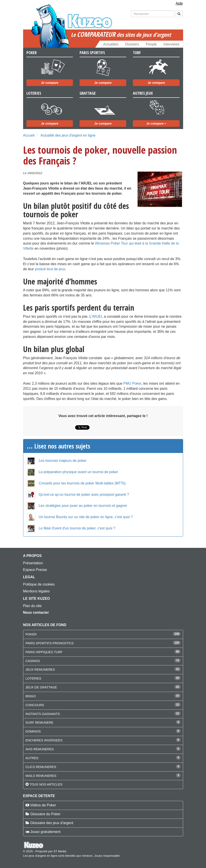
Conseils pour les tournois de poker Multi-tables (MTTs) (82, 483)
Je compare (50, 83)
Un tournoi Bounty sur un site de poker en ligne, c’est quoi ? (86, 517)
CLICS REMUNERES (41, 767)
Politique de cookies (39, 584)
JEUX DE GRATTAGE (41, 687)
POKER (31, 634)
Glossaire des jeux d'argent (52, 823)
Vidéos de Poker (43, 805)
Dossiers (132, 44)
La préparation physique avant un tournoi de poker (78, 472)
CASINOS (33, 661)
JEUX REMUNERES (40, 670)
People (151, 44)
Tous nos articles (46, 784)
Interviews (171, 44)
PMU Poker (132, 383)
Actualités (111, 44)
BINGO (31, 696)
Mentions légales (36, 591)
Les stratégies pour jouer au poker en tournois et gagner (83, 506)
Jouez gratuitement (45, 832)
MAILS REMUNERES (41, 776)
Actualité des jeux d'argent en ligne (68, 135)
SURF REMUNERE (40, 723)
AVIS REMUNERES (40, 749)
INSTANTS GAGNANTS (43, 714)
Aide (179, 3)
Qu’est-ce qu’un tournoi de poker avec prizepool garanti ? (84, 495)
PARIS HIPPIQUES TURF (44, 652)
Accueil (29, 135)
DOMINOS (33, 731)
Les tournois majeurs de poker (63, 461)
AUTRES (32, 758)
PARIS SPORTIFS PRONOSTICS (50, 643)
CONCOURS (35, 705)
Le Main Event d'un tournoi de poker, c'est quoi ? (77, 528)
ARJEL (97, 316)
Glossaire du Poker (45, 814)
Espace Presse (35, 570)
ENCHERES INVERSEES (44, 740)
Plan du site (32, 606)
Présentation (33, 563)
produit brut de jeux (50, 269)
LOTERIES (33, 678)
